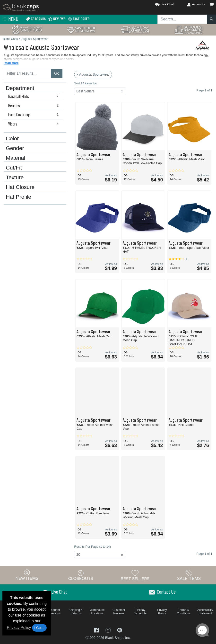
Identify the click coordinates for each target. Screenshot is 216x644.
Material (16, 158)
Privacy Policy (19, 628)
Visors (34, 124)
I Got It (39, 628)
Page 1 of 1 (204, 554)
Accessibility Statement (205, 612)
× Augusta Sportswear (93, 74)
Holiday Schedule (140, 612)
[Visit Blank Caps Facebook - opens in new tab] (97, 630)
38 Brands (36, 19)
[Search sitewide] (182, 19)
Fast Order (79, 19)
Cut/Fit (14, 168)
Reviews (57, 19)
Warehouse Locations (97, 612)
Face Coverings (34, 115)
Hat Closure (20, 187)
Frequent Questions (54, 612)
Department (20, 88)
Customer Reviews (119, 612)
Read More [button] (11, 63)
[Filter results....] (27, 73)
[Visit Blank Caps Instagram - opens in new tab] (109, 630)
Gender (15, 148)
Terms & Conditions (184, 612)
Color (12, 139)
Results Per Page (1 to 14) (92, 547)
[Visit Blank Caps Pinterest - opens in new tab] (120, 630)
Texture (15, 178)
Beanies (34, 106)
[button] (160, 4)
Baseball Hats (34, 96)
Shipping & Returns (76, 612)
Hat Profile (19, 197)
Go (57, 73)
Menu (10, 19)
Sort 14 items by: (86, 83)
